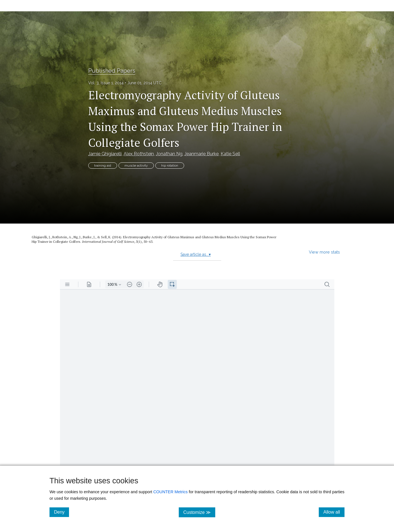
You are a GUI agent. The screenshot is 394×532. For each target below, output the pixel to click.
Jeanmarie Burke (202, 154)
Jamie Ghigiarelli (105, 154)
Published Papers (112, 71)
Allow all (334, 512)
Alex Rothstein (139, 154)
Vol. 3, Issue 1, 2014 (106, 83)
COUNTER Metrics (171, 492)
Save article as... (196, 254)
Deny (62, 512)
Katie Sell (230, 154)
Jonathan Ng (169, 154)
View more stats (324, 252)
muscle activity (136, 166)
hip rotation (170, 166)
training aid (103, 166)
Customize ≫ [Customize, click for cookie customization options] (199, 512)
